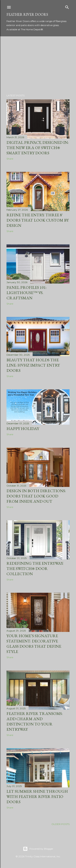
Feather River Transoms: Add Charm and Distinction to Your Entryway (35, 721)
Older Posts (60, 824)
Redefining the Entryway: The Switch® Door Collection (35, 569)
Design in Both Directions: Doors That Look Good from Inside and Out (36, 496)
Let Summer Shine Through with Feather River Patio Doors (37, 797)
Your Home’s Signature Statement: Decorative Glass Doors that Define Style (34, 644)
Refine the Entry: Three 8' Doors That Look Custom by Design (38, 220)
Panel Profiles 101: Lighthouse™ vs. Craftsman (27, 293)
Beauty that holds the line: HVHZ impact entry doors (33, 365)
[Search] (67, 6)
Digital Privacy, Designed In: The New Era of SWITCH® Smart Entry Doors (38, 148)
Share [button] (10, 159)
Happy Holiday (23, 429)
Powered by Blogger (38, 849)
